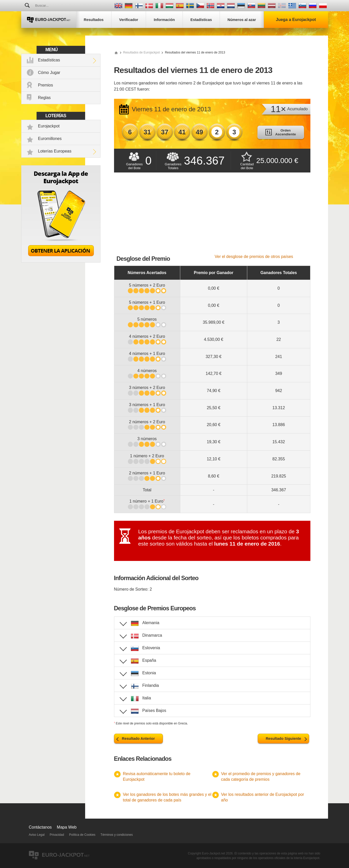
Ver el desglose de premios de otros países (254, 257)
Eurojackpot (49, 126)
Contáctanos (40, 827)
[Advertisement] (212, 216)
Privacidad (57, 835)
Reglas (44, 98)
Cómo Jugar (49, 73)
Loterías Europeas (55, 151)
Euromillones (50, 139)
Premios (46, 85)
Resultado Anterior (138, 739)
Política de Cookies (82, 835)
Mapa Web (67, 827)
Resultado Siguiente (283, 739)
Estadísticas (49, 60)
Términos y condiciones (117, 835)
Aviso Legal (37, 835)
